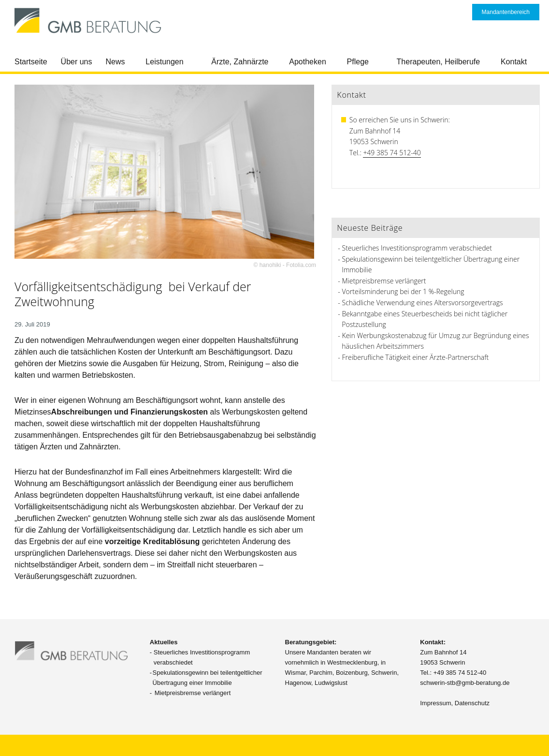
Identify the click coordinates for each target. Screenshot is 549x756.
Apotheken (308, 62)
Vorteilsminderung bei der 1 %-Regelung (403, 291)
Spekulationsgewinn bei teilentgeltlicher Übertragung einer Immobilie (208, 678)
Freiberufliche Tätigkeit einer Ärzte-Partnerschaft (416, 357)
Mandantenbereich (506, 12)
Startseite (31, 62)
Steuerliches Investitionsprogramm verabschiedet (417, 248)
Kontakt (514, 62)
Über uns (77, 62)
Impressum (435, 703)
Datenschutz (472, 703)
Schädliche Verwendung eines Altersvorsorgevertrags (423, 303)
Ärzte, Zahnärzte (240, 62)
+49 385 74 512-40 (392, 153)
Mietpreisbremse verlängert (384, 281)
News (116, 62)
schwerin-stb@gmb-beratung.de (465, 683)
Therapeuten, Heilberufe (439, 62)
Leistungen (164, 62)
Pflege (358, 62)
